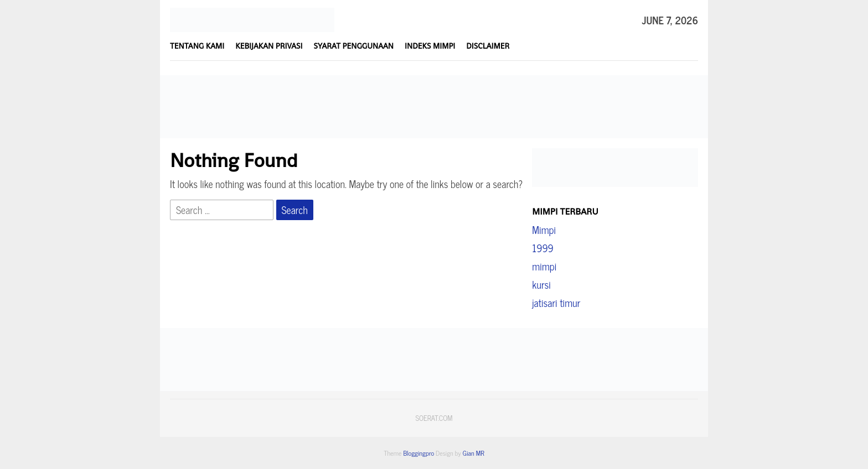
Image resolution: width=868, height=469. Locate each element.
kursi (541, 284)
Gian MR (474, 453)
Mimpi (544, 230)
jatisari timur (556, 303)
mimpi (544, 266)
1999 (542, 248)
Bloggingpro (418, 453)
